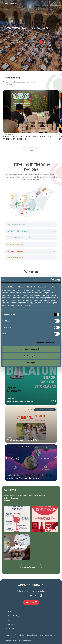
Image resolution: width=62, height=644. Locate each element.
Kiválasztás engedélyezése (31, 356)
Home (10, 612)
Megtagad (31, 363)
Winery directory (13, 616)
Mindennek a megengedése (31, 349)
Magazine (31, 150)
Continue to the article (31, 42)
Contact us (31, 602)
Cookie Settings (32, 635)
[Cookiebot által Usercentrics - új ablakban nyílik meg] (50, 280)
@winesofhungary (31, 567)
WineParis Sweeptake (48, 635)
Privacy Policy (20, 635)
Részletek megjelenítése (46, 342)
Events (10, 620)
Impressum (9, 635)
